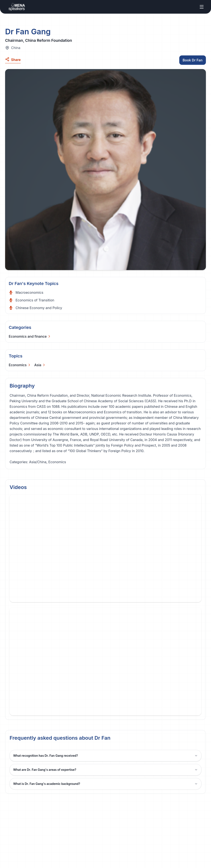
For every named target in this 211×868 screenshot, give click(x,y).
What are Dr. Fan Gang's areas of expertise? (105, 770)
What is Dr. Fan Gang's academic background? (105, 784)
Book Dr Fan (193, 60)
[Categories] (30, 336)
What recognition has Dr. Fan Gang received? (105, 756)
